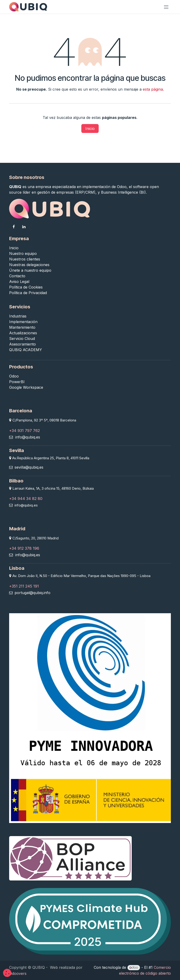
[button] (7, 973)
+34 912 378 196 (24, 548)
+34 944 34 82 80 (26, 499)
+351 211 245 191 (24, 586)
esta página (153, 89)
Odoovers (18, 973)
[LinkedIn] (24, 227)
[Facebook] (14, 227)
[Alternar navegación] (166, 7)
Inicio (90, 128)
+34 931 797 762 (24, 431)
